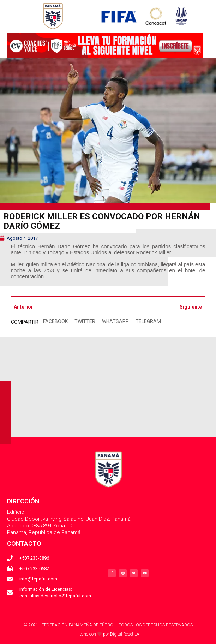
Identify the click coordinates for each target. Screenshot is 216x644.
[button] (56, 321)
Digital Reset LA (125, 634)
